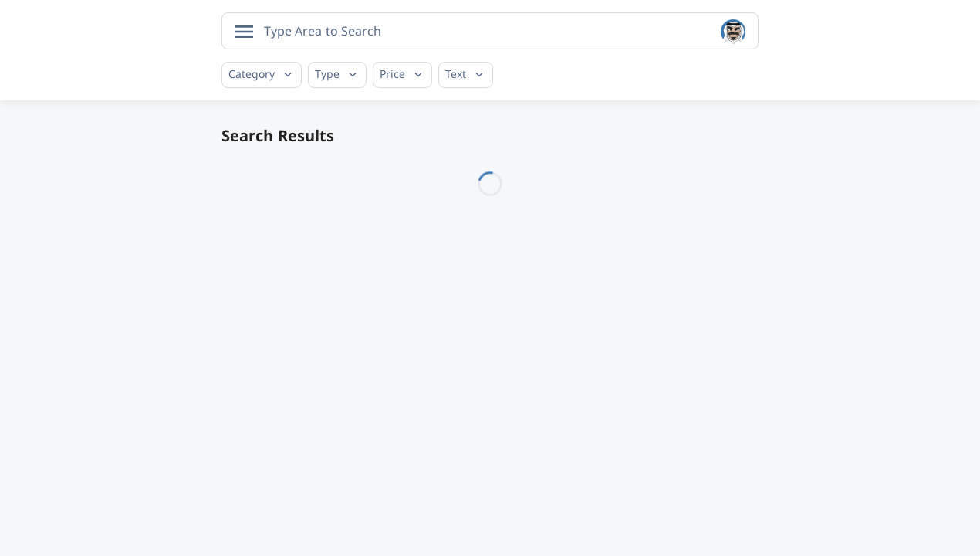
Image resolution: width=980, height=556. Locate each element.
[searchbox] (326, 31)
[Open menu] (244, 32)
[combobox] (490, 31)
